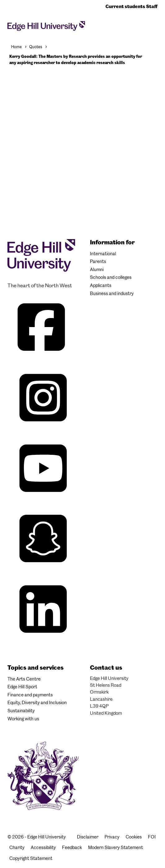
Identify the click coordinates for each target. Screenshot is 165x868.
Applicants (101, 285)
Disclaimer (88, 837)
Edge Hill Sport (22, 687)
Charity (17, 847)
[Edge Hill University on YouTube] (43, 500)
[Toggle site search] (152, 25)
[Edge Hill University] (41, 270)
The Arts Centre (24, 679)
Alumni (97, 270)
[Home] (46, 28)
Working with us (23, 719)
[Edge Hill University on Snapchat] (43, 570)
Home (16, 47)
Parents (98, 261)
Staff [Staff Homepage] (152, 7)
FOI (152, 837)
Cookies (134, 837)
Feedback (72, 847)
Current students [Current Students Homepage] (126, 7)
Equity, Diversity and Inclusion (37, 703)
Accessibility (43, 847)
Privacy (112, 837)
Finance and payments (30, 695)
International (103, 254)
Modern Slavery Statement (116, 847)
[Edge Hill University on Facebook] (42, 359)
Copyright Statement (31, 858)
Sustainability (21, 711)
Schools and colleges (111, 277)
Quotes (36, 47)
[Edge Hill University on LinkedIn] (43, 641)
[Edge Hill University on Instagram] (43, 429)
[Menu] (156, 27)
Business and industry (112, 293)
